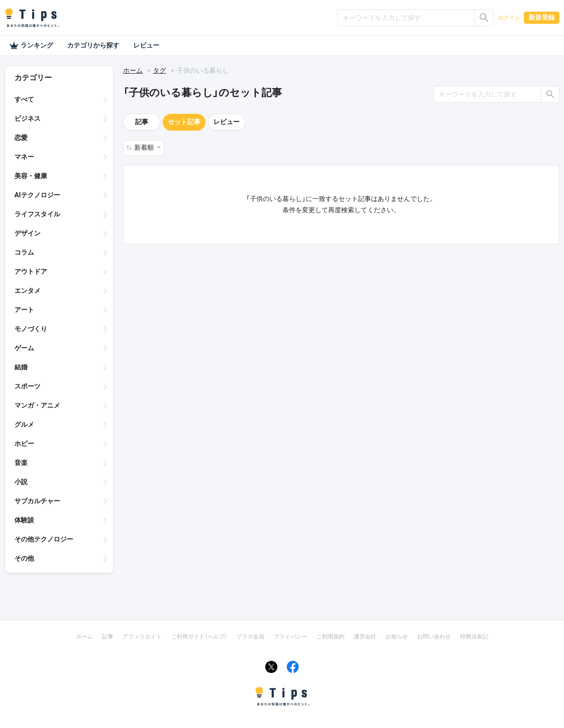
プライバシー (290, 637)
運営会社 (365, 637)
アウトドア (31, 271)
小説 (21, 482)
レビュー (146, 45)
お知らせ (397, 637)
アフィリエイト (142, 637)
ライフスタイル (37, 214)
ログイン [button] (509, 18)
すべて (24, 99)
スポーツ (28, 386)
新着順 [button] (145, 147)
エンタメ (28, 291)
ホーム (133, 70)
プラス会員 (250, 637)
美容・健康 (31, 176)
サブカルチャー (37, 501)
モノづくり (31, 329)
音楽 (21, 463)
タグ (159, 70)
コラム (24, 252)
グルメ (24, 424)
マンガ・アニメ (37, 405)
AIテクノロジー (37, 195)
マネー (24, 157)
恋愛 (21, 138)
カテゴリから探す (93, 45)
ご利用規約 (330, 637)
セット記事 (184, 122)
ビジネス (28, 118)
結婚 (21, 367)
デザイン (28, 233)
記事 (142, 122)
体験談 (24, 520)
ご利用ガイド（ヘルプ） (199, 637)
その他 (24, 558)
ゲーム (24, 348)
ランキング (31, 46)
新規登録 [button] (542, 17)
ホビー (24, 444)
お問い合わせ (434, 637)
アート (24, 310)
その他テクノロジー (44, 539)
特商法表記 (474, 637)
